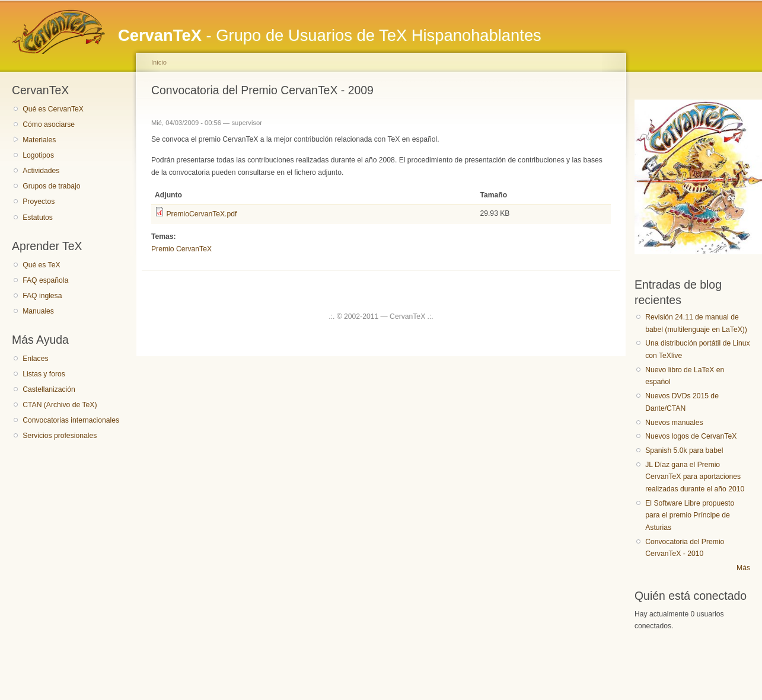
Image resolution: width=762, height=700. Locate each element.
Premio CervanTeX (181, 249)
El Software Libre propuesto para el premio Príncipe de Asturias (690, 515)
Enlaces (35, 359)
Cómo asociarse (49, 124)
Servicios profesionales (60, 436)
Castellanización (49, 389)
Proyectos (39, 202)
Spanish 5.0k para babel (684, 450)
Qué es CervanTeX (53, 109)
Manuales (38, 311)
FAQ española (45, 280)
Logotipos (38, 155)
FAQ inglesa (42, 296)
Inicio (159, 62)
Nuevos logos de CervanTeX (691, 436)
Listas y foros (44, 374)
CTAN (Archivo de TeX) (60, 405)
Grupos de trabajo (51, 186)
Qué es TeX (41, 265)
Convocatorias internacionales (71, 420)
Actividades (41, 171)
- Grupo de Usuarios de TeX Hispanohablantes (330, 35)
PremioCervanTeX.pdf (201, 214)
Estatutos (38, 218)
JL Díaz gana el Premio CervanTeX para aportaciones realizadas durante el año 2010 (695, 477)
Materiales (39, 140)
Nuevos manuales (674, 423)
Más (743, 568)
